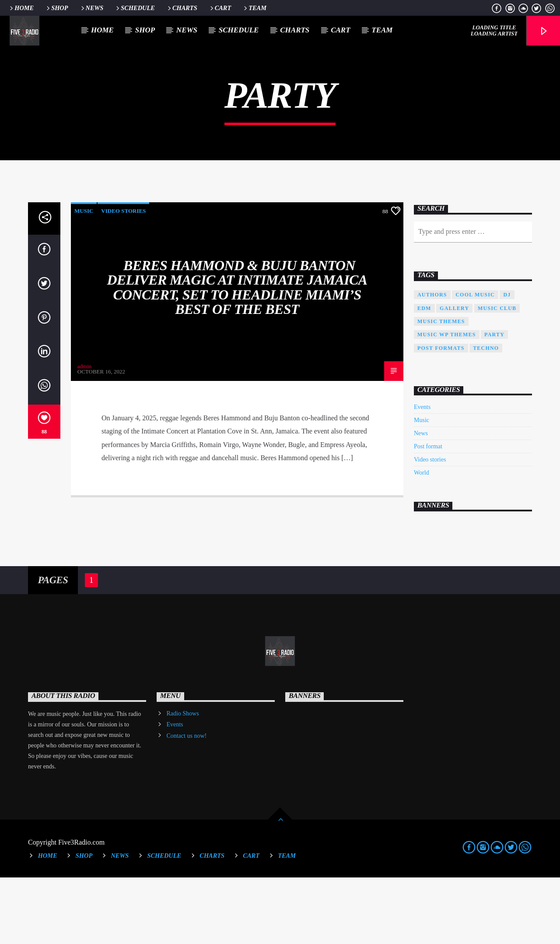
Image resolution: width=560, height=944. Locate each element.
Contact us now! (186, 802)
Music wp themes (447, 401)
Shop (56, 8)
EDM (424, 375)
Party (494, 401)
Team (254, 8)
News (92, 8)
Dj (507, 361)
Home (21, 8)
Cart (220, 8)
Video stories (123, 277)
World (422, 539)
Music (84, 277)
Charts (182, 8)
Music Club (497, 375)
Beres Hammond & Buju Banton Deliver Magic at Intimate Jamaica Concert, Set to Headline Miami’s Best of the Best (237, 354)
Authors (432, 361)
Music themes (441, 388)
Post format (428, 513)
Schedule (135, 8)
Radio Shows (182, 780)
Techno (486, 415)
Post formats (441, 415)
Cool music (475, 361)
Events (422, 474)
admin (85, 433)
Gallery (454, 375)
